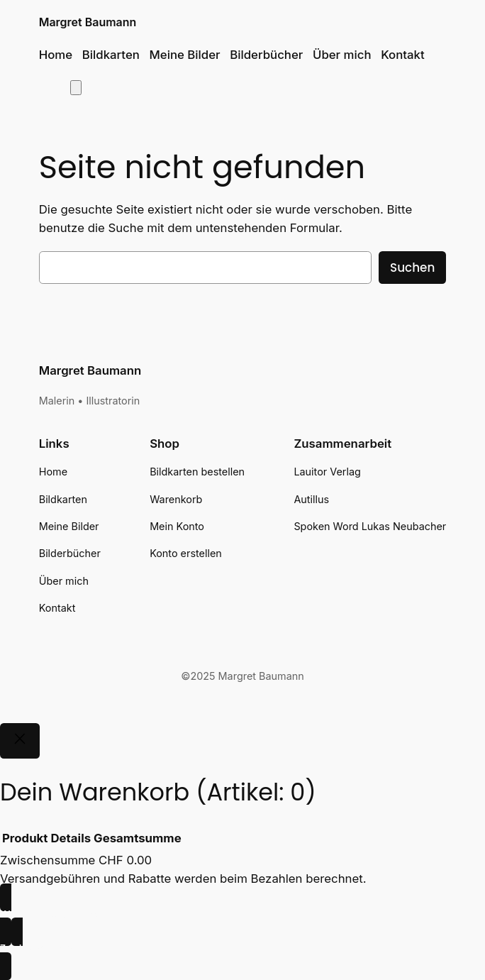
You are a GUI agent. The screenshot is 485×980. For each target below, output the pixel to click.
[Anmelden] (51, 87)
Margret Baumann (88, 22)
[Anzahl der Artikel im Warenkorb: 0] (76, 88)
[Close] (20, 741)
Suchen (412, 268)
